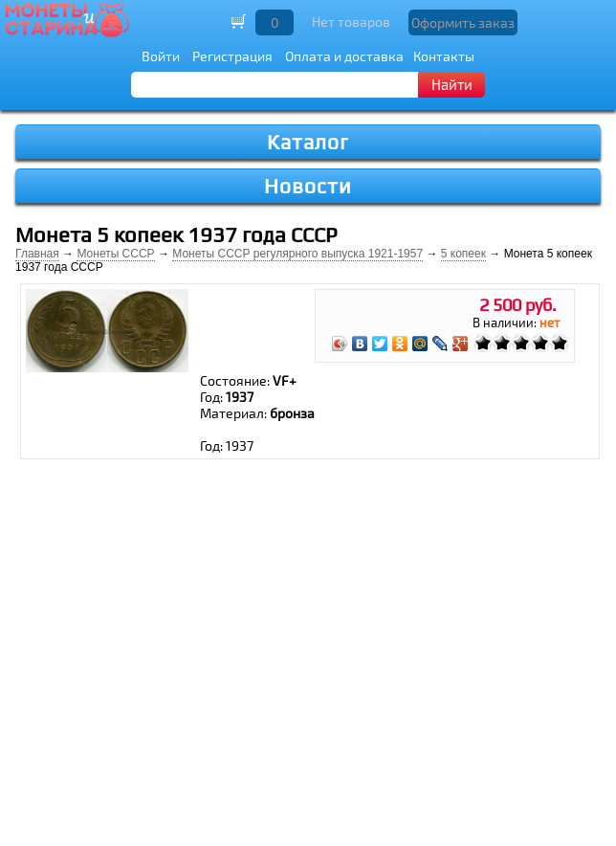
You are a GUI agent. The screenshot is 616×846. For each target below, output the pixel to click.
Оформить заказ (463, 22)
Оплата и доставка (344, 56)
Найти (452, 84)
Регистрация (232, 56)
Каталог (308, 142)
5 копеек (463, 254)
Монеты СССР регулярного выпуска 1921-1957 (297, 254)
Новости (308, 186)
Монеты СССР (115, 254)
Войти (161, 56)
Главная (37, 254)
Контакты (444, 56)
